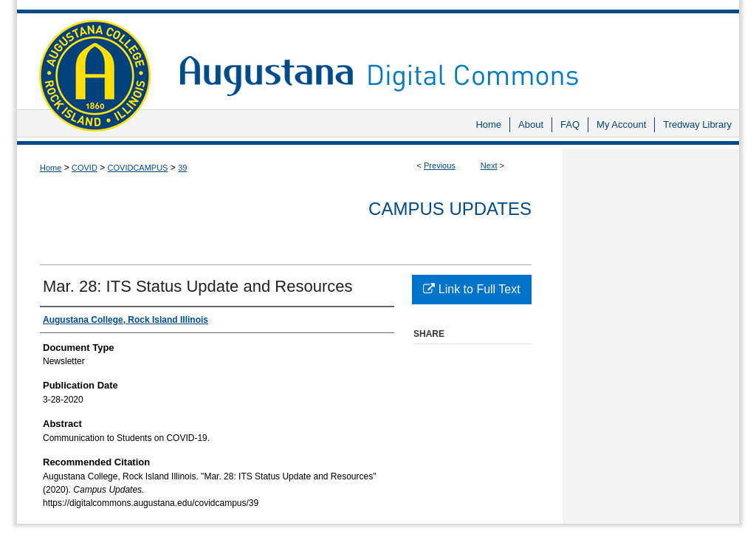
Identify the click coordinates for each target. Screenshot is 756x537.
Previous (440, 165)
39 (182, 168)
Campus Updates (450, 209)
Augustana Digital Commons (452, 55)
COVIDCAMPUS (138, 168)
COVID (85, 168)
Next (489, 165)
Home (51, 168)
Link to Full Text (471, 289)
